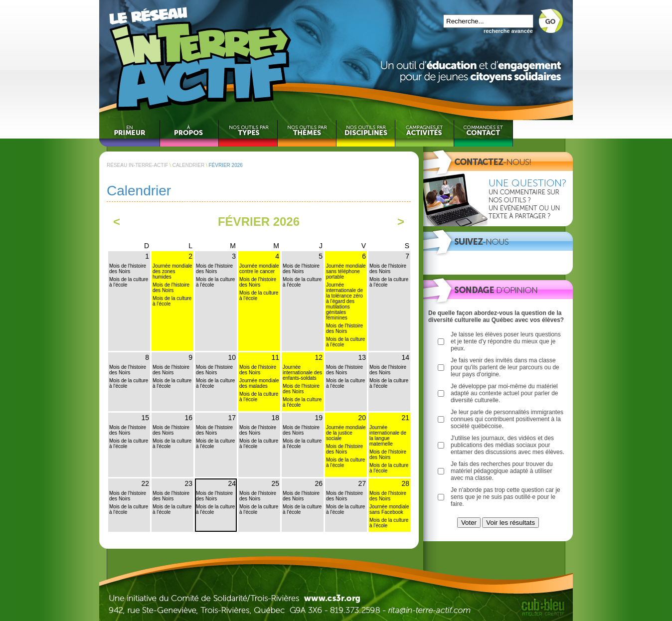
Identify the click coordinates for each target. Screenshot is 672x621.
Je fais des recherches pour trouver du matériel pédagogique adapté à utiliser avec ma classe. (502, 471)
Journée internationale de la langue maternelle (388, 436)
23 (188, 483)
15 (145, 418)
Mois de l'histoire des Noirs (128, 269)
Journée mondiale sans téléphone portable (346, 271)
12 (319, 357)
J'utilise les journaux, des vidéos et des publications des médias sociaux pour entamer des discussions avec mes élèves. (507, 445)
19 (319, 418)
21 (405, 418)
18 (275, 418)
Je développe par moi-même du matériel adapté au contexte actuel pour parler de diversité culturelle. (504, 393)
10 (232, 357)
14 (405, 357)
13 (362, 357)
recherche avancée (508, 31)
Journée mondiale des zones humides (172, 271)
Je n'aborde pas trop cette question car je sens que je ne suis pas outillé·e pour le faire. (505, 497)
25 (275, 483)
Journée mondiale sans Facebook (389, 509)
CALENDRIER (188, 165)
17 (232, 418)
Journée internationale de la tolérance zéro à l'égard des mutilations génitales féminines (344, 301)
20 (362, 418)
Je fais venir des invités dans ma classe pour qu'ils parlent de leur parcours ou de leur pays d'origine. (505, 367)
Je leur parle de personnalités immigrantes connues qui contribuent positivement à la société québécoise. (507, 419)
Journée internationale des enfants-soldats (302, 373)
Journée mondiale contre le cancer (259, 269)
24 (232, 483)
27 (362, 483)
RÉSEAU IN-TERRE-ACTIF (137, 165)
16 (188, 418)
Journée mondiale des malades (259, 383)
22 (145, 483)
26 (319, 483)
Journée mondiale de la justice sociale (346, 433)
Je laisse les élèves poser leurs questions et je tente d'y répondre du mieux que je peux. (506, 341)
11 (275, 357)
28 (405, 483)
